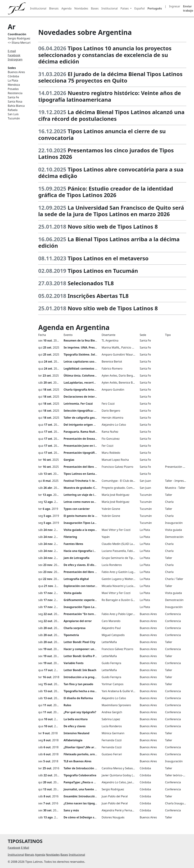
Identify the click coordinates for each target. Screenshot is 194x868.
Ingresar (175, 6)
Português (155, 8)
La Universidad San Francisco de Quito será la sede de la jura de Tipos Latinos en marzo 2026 (111, 211)
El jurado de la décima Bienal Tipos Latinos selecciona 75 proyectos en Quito (110, 77)
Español (140, 8)
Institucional (38, 8)
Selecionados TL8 (91, 283)
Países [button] (125, 8)
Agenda (66, 8)
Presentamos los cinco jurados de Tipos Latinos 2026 (106, 153)
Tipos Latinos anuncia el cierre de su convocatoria (102, 134)
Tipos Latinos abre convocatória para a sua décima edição (111, 173)
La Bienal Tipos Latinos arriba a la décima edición (109, 242)
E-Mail (25, 848)
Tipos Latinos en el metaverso (108, 258)
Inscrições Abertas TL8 (98, 296)
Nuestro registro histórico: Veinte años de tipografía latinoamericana (110, 96)
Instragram (15, 59)
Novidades (81, 8)
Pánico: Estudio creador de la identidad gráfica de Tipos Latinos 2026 (106, 192)
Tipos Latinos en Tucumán (103, 271)
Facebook (14, 55)
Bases (95, 8)
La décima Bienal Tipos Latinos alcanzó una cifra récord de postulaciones (111, 115)
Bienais (54, 8)
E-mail (12, 51)
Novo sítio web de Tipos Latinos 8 (113, 227)
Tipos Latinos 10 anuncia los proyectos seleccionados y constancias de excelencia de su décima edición (105, 55)
